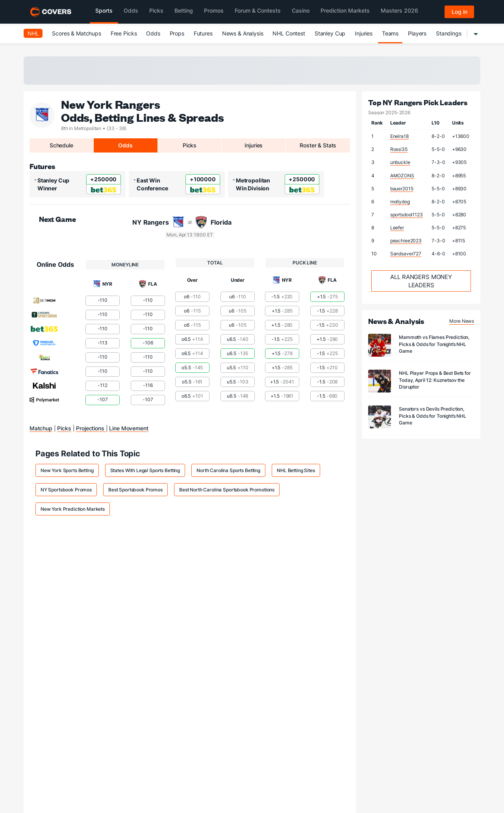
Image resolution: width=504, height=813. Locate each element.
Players (417, 33)
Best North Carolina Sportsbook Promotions (227, 490)
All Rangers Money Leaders (421, 281)
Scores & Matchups (77, 33)
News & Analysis (243, 33)
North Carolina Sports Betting (228, 470)
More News (462, 321)
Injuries (364, 33)
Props (177, 33)
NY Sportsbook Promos (66, 490)
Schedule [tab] (61, 145)
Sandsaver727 (406, 254)
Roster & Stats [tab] (318, 145)
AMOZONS (402, 176)
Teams (390, 33)
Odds (153, 33)
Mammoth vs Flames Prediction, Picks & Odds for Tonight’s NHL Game (434, 344)
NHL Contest (289, 33)
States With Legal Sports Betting (145, 470)
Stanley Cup (330, 33)
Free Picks (124, 33)
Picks (64, 428)
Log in (460, 12)
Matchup (41, 428)
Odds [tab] (125, 145)
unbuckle (400, 162)
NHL (33, 33)
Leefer (397, 228)
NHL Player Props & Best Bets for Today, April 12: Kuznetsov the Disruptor (435, 380)
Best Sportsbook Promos (135, 490)
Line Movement (129, 428)
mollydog (400, 202)
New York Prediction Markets (73, 509)
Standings (449, 33)
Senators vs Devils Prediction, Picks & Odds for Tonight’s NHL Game (433, 416)
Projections (91, 428)
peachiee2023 (406, 241)
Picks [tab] (190, 145)
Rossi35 (399, 149)
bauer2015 (402, 189)
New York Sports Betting (67, 470)
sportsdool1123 (407, 215)
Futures (203, 33)
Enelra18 (399, 136)
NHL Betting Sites (296, 470)
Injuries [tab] (254, 145)
